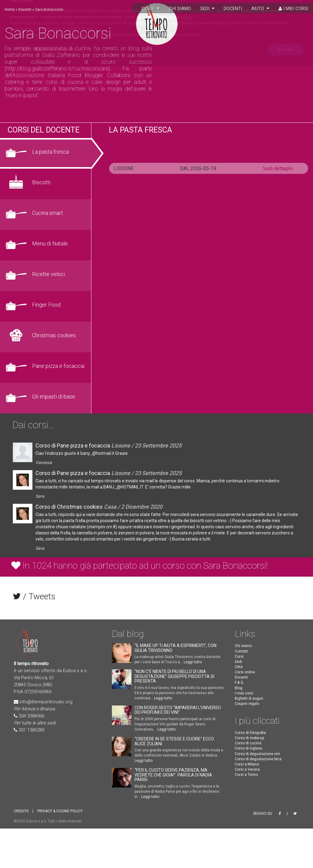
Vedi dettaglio (278, 168)
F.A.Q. (239, 683)
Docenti (233, 9)
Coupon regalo (247, 704)
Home (10, 9)
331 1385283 (31, 730)
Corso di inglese (249, 748)
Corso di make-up (249, 738)
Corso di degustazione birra (258, 759)
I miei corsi (293, 9)
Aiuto (260, 9)
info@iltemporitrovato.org (46, 702)
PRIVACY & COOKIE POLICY (60, 811)
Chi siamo (180, 9)
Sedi (207, 9)
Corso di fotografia (250, 733)
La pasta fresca (140, 130)
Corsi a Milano (247, 764)
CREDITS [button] (21, 811)
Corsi (239, 657)
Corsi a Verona (247, 769)
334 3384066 (31, 716)
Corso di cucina (248, 743)
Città (239, 667)
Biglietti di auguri (249, 698)
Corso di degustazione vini (257, 754)
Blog (239, 688)
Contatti (241, 651)
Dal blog (128, 634)
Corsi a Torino (246, 775)
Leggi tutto (193, 662)
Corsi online (245, 672)
